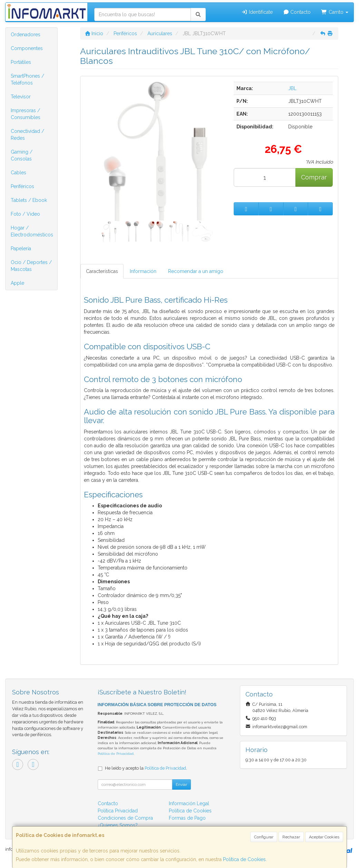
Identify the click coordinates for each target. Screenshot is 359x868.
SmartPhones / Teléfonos (27, 79)
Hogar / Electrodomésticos (32, 231)
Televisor (21, 97)
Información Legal (189, 803)
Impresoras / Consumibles (26, 114)
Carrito (335, 12)
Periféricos (22, 186)
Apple (17, 283)
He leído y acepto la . (146, 768)
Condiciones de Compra (125, 818)
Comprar (314, 177)
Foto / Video (25, 214)
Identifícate (257, 12)
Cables (18, 173)
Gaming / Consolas (22, 155)
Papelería (21, 248)
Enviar (181, 784)
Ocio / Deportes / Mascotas (31, 266)
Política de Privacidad (116, 754)
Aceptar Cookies (324, 837)
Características (102, 271)
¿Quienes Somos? (118, 825)
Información (143, 271)
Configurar (264, 837)
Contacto (297, 12)
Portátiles (21, 62)
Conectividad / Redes (27, 135)
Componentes (27, 48)
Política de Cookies (244, 859)
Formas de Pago (187, 818)
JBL (292, 88)
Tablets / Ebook (29, 200)
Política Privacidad (118, 811)
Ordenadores (26, 35)
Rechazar (291, 837)
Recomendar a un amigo (196, 271)
